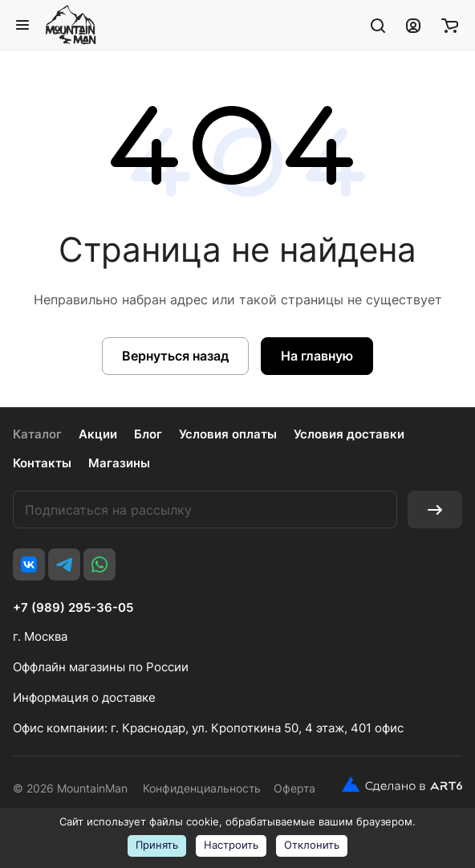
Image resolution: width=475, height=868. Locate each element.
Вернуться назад (175, 356)
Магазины (119, 463)
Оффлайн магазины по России (101, 667)
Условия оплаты (228, 434)
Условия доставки (349, 434)
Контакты (42, 463)
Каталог (37, 434)
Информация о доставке (84, 697)
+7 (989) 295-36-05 (73, 608)
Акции (98, 434)
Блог (148, 434)
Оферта (294, 788)
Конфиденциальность (202, 788)
